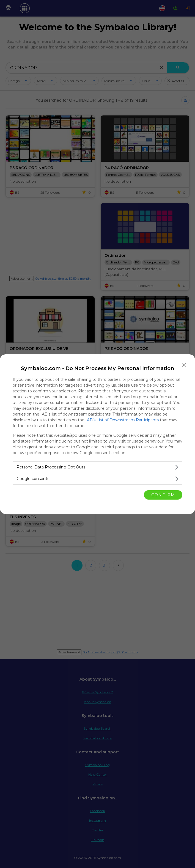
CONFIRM (163, 495)
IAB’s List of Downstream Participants (122, 420)
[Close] (184, 365)
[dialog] (97, 434)
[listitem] (97, 467)
